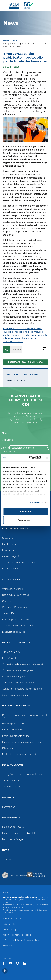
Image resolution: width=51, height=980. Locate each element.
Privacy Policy (10, 924)
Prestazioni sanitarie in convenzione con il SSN (24, 716)
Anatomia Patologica (13, 677)
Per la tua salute (13, 765)
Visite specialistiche (13, 589)
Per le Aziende (11, 818)
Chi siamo (7, 538)
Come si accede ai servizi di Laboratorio (23, 664)
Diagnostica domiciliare (15, 632)
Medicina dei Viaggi (13, 839)
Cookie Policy (10, 929)
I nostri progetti (10, 556)
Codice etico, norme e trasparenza (20, 563)
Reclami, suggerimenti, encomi (19, 754)
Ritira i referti (9, 748)
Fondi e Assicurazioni (13, 730)
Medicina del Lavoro (13, 827)
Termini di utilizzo (12, 919)
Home (6, 41)
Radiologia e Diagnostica (16, 595)
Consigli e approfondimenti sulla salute (23, 774)
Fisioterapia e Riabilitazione (17, 620)
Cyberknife (8, 613)
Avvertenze (9, 946)
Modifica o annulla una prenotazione (22, 742)
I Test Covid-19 (10, 658)
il (44, 147)
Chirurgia (7, 601)
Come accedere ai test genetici (19, 670)
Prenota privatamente (14, 724)
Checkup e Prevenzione (15, 607)
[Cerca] (46, 5)
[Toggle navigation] (5, 5)
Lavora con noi (10, 569)
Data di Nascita (8, 452)
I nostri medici (10, 544)
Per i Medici (9, 797)
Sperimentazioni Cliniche (16, 695)
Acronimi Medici (11, 787)
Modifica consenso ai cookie (17, 935)
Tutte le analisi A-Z (12, 652)
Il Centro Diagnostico (16, 529)
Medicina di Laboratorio (17, 642)
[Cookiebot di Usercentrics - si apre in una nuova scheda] (30, 458)
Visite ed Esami (11, 579)
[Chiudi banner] (47, 458)
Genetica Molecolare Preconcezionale (22, 689)
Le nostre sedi (10, 550)
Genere (5, 448)
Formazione (9, 807)
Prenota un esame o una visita (26, 362)
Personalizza (36, 503)
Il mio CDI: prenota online (16, 736)
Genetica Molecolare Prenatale (19, 683)
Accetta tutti (26, 511)
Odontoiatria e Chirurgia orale (18, 626)
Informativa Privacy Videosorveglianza (22, 940)
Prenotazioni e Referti (16, 706)
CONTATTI (8, 859)
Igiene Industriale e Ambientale (19, 833)
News (14, 41)
